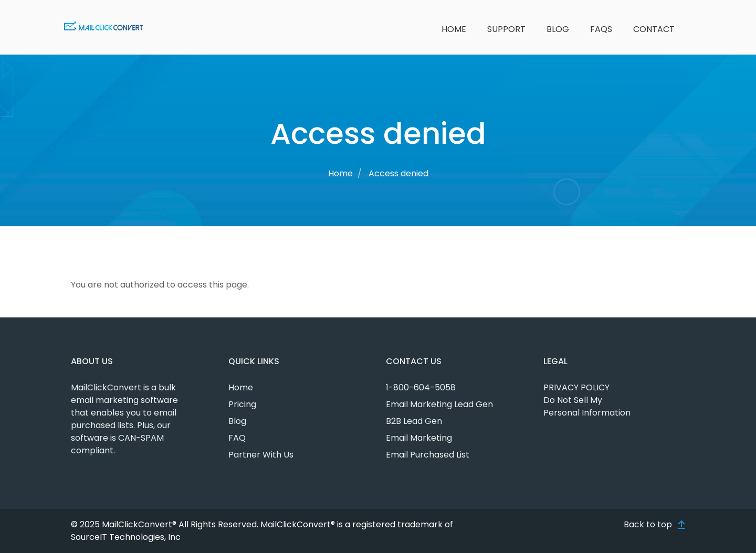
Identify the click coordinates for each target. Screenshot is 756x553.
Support (506, 29)
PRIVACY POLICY (576, 387)
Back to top (648, 524)
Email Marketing (419, 438)
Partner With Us (261, 455)
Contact (654, 29)
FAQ (237, 438)
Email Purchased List (428, 455)
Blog (558, 29)
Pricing (242, 404)
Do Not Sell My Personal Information (587, 406)
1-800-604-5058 (421, 387)
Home (454, 29)
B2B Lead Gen (414, 421)
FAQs (601, 29)
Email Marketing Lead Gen (439, 404)
